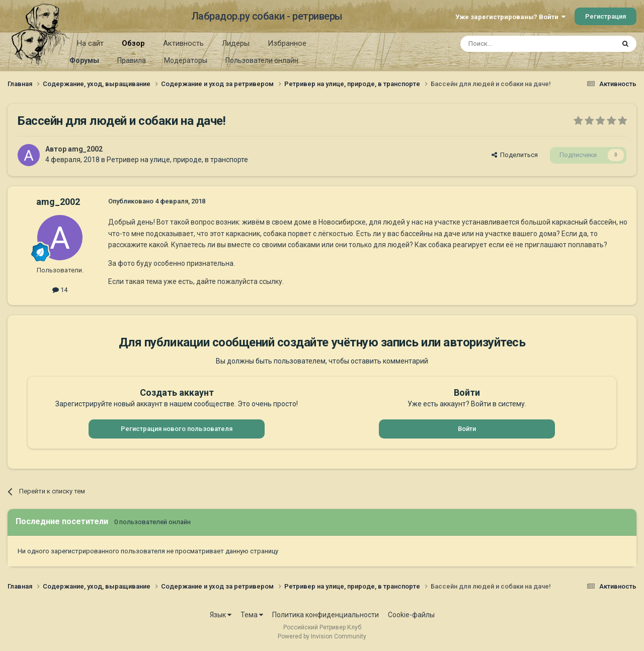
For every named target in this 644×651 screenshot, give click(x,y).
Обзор (133, 47)
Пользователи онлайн (262, 60)
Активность (183, 43)
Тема (252, 615)
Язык (221, 615)
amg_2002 (85, 149)
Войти (467, 429)
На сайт (90, 43)
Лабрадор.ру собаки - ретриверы (267, 16)
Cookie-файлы (411, 615)
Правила (132, 60)
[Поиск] (514, 44)
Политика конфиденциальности (326, 615)
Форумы (84, 60)
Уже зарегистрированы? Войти (510, 17)
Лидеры (236, 43)
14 (60, 290)
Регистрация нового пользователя (177, 429)
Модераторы (186, 60)
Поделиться (515, 155)
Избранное (287, 43)
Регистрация (606, 16)
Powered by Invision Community (322, 636)
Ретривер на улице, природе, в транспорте (177, 160)
